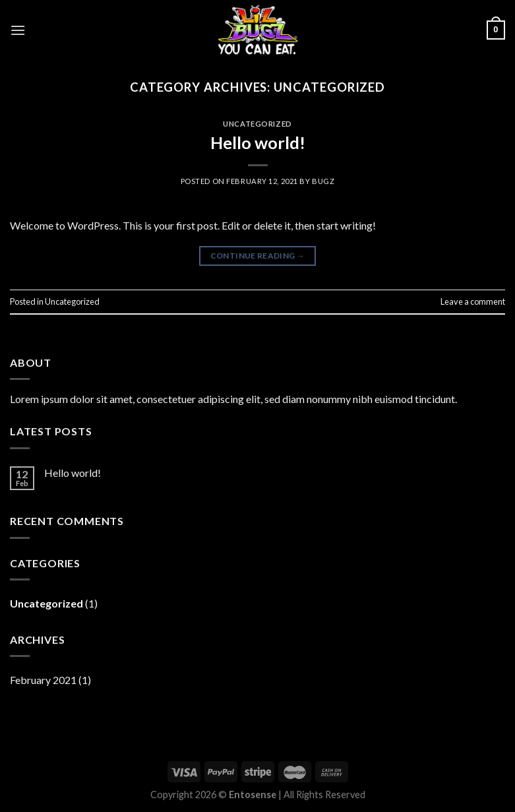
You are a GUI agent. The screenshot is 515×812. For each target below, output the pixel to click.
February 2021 (43, 680)
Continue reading (258, 256)
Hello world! (258, 142)
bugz (323, 181)
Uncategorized (257, 124)
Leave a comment (473, 301)
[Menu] (18, 30)
